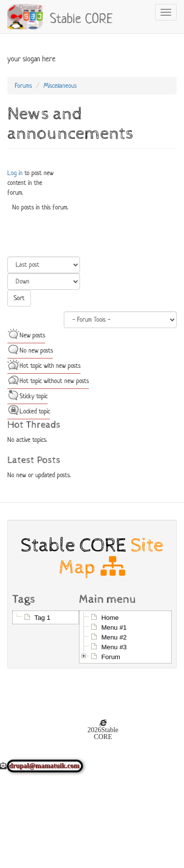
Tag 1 (42, 618)
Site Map (111, 556)
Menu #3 (114, 647)
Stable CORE (81, 17)
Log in (15, 173)
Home (110, 618)
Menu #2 (114, 637)
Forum (111, 657)
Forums (23, 86)
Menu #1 (114, 627)
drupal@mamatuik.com (45, 766)
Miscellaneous (60, 86)
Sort (19, 298)
